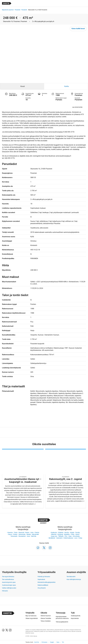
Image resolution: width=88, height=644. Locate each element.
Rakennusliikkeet (43, 585)
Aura (28, 536)
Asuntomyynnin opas (9, 582)
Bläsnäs (54, 534)
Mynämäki (35, 534)
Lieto (32, 532)
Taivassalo (14, 536)
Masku (29, 534)
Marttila (34, 536)
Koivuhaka (76, 536)
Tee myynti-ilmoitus (8, 577)
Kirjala (72, 532)
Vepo (70, 536)
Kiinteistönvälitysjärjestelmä (46, 582)
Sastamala (22, 534)
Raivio (77, 534)
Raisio (27, 532)
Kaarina (10, 532)
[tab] (22, 86)
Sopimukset (41, 579)
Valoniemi (59, 538)
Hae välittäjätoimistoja (74, 579)
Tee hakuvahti (71, 577)
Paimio (37, 532)
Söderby (61, 532)
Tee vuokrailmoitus (8, 579)
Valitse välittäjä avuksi (9, 588)
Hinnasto (5, 591)
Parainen (18, 10)
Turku (16, 532)
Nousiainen (22, 536)
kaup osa (54, 536)
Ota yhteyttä (42, 588)
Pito (66, 536)
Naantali (21, 532)
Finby (73, 534)
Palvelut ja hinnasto (44, 577)
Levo (76, 538)
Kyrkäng (60, 534)
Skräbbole (52, 538)
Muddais (67, 534)
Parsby (78, 532)
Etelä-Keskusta (68, 538)
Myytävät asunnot (8, 10)
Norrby (67, 532)
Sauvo (10, 534)
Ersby (80, 538)
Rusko (15, 534)
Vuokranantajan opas (9, 585)
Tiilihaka (61, 536)
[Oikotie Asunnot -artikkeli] (23, 479)
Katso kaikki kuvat (78, 29)
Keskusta (54, 532)
